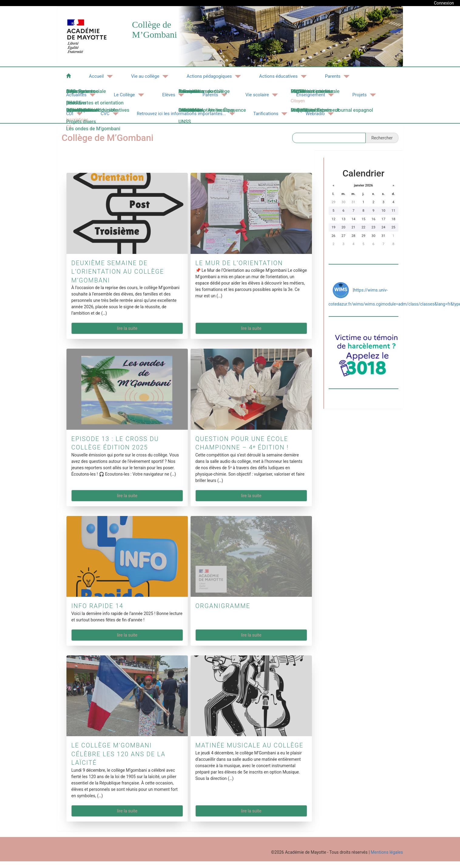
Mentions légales (387, 852)
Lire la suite (127, 328)
